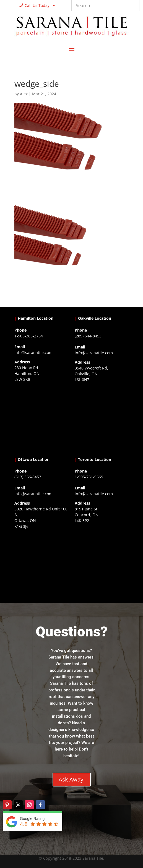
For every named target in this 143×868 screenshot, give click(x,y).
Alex (24, 94)
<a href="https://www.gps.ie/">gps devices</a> (41, 565)
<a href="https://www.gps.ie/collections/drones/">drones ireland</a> (102, 418)
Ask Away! (72, 779)
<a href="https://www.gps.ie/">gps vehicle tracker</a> (102, 559)
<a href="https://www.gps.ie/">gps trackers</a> (41, 418)
